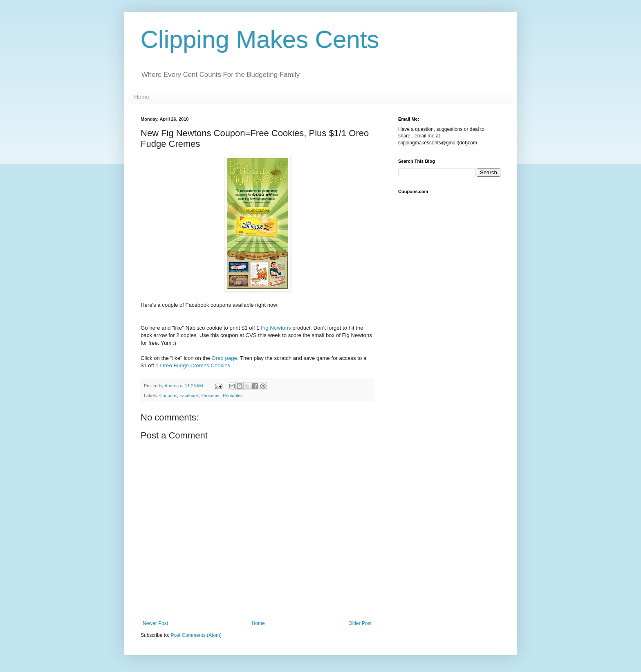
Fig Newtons (276, 328)
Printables (233, 396)
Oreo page (224, 358)
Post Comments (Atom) (196, 635)
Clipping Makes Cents (260, 39)
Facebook (189, 396)
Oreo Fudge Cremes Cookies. (196, 365)
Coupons (168, 396)
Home (142, 97)
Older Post (360, 623)
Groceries (211, 396)
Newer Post (155, 623)
